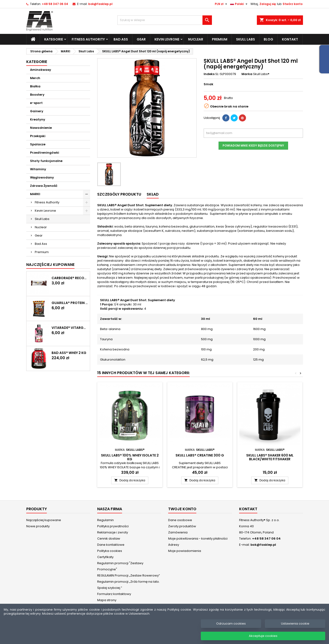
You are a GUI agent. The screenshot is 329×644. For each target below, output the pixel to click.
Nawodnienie (41, 128)
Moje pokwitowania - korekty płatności (198, 539)
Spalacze (38, 144)
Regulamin (105, 520)
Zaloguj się (268, 4)
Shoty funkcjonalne (46, 161)
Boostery (37, 95)
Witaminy (38, 169)
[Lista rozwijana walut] (222, 4)
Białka (35, 86)
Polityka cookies (110, 551)
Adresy (174, 545)
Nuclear (196, 39)
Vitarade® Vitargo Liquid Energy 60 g (70, 328)
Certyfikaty (105, 557)
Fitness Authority (88, 39)
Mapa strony (107, 600)
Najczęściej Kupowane (50, 265)
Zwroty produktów (182, 526)
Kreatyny (38, 119)
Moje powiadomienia (185, 551)
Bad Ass (121, 39)
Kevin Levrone (167, 39)
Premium (220, 39)
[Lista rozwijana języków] (239, 4)
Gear (141, 39)
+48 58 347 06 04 (55, 4)
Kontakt (290, 39)
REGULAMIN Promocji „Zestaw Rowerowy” (129, 575)
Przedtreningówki (45, 153)
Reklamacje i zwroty (113, 532)
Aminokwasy (41, 70)
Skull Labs (246, 39)
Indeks (209, 74)
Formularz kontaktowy (114, 594)
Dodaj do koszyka (130, 480)
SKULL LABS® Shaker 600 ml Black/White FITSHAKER (270, 457)
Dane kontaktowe (111, 545)
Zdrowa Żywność (44, 186)
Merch (35, 78)
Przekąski (38, 136)
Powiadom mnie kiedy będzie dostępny (253, 145)
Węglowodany (42, 177)
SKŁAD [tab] (153, 194)
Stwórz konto (293, 4)
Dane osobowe (180, 520)
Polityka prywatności (113, 526)
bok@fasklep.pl (100, 4)
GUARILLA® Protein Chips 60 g (70, 303)
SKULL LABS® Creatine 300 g (200, 455)
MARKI (35, 194)
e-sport (36, 103)
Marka (247, 74)
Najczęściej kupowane (44, 520)
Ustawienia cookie (295, 629)
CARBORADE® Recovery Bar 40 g (70, 278)
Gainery (37, 111)
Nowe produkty (38, 526)
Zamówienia (178, 532)
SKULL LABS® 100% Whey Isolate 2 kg (130, 457)
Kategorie (54, 39)
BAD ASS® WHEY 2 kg (69, 353)
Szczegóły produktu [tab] (119, 194)
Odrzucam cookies (231, 629)
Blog (268, 39)
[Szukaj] (165, 20)
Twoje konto (182, 509)
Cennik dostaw (109, 539)
